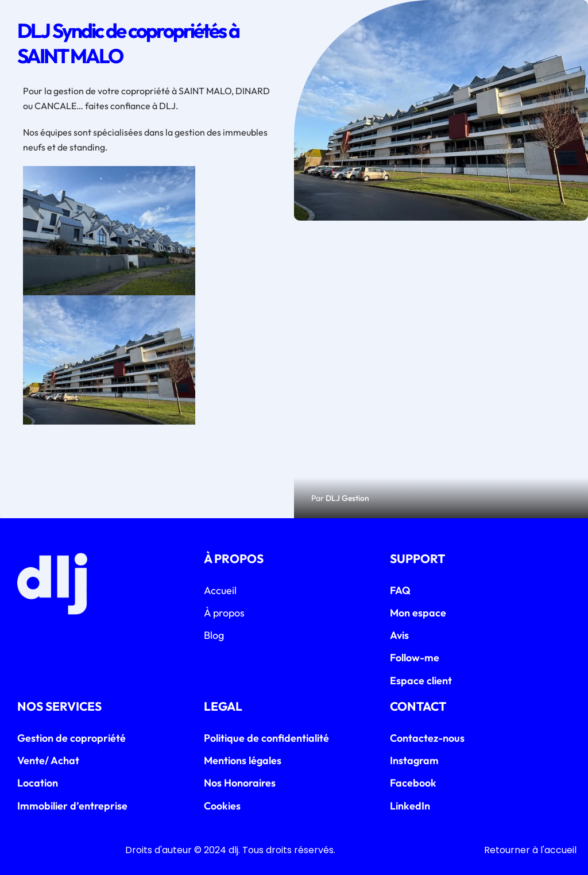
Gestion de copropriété (71, 738)
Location (38, 783)
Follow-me (415, 658)
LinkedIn (410, 806)
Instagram (414, 760)
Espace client (421, 681)
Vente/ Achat (48, 760)
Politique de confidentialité (266, 738)
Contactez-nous (427, 738)
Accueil (220, 590)
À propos (224, 613)
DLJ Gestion (347, 498)
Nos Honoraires (240, 783)
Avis (399, 635)
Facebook (413, 783)
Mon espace (418, 613)
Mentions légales (243, 760)
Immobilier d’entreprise (72, 806)
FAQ (400, 590)
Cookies (222, 806)
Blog (214, 635)
